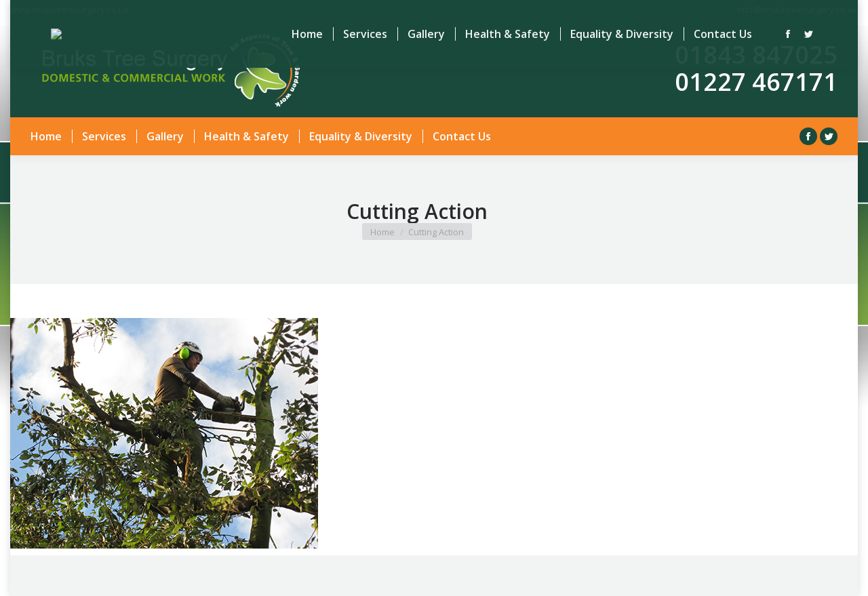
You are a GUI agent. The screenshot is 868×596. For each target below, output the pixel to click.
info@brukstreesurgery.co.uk (797, 9)
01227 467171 (756, 82)
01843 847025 (756, 55)
